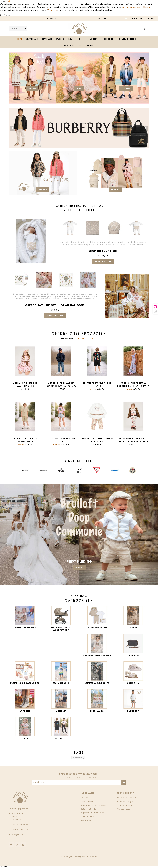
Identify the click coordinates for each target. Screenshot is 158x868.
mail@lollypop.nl (20, 835)
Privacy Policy (88, 816)
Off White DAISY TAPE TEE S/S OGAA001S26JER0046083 (61, 441)
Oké (2, 15)
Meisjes (81, 39)
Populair (93, 338)
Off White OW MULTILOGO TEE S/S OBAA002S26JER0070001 (97, 386)
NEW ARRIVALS (32, 39)
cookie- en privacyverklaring (136, 7)
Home (19, 39)
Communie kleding (128, 39)
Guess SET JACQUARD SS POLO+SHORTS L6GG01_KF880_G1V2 (25, 441)
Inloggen (150, 19)
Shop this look (103, 261)
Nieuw (81, 338)
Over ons (85, 798)
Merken (90, 45)
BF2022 (78, 758)
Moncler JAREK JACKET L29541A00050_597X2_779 (61, 384)
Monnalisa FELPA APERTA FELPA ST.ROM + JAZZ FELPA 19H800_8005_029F (133, 441)
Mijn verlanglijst (125, 805)
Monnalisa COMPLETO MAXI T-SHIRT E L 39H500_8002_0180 (97, 441)
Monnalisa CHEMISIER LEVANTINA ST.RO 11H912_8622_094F (25, 386)
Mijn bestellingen (125, 802)
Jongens (94, 39)
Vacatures (86, 820)
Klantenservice (88, 802)
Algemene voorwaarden (92, 813)
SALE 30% (60, 39)
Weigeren (52, 10)
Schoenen (109, 39)
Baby (70, 39)
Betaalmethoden (89, 809)
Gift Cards (47, 39)
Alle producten (124, 809)
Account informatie (127, 798)
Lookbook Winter (73, 45)
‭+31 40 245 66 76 (20, 825)
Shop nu (43, 189)
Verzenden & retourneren (93, 805)
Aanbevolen (67, 338)
